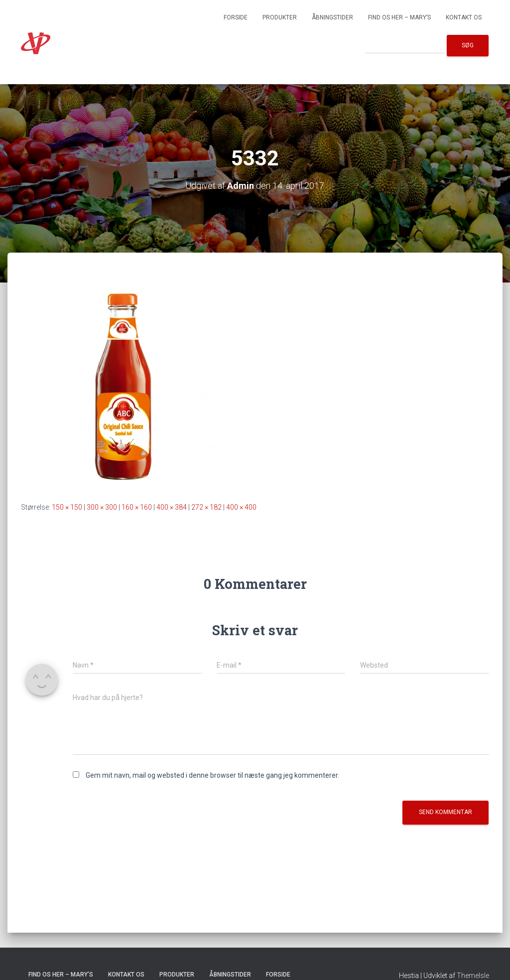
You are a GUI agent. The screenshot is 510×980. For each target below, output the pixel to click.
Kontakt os (464, 17)
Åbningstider (332, 17)
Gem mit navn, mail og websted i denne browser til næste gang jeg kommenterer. (212, 775)
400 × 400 (241, 507)
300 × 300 (102, 507)
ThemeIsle (473, 976)
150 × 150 (67, 507)
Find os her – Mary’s (399, 17)
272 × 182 (206, 507)
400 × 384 (172, 507)
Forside (236, 17)
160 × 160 (137, 507)
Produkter (280, 17)
